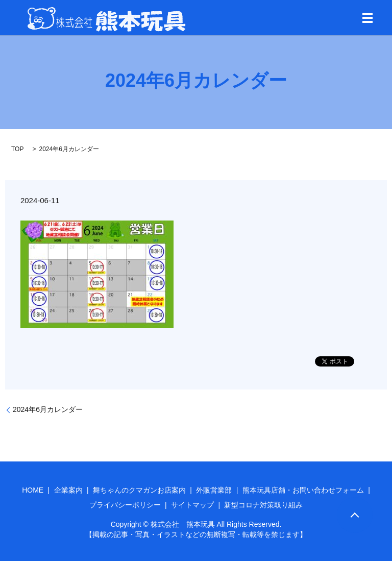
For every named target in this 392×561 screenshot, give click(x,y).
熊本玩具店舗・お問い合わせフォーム (303, 490)
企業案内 (68, 490)
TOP (17, 149)
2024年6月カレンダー (48, 409)
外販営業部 (214, 490)
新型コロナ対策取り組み (263, 505)
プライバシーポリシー (125, 505)
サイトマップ (192, 505)
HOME (33, 490)
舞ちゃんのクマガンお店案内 (139, 490)
